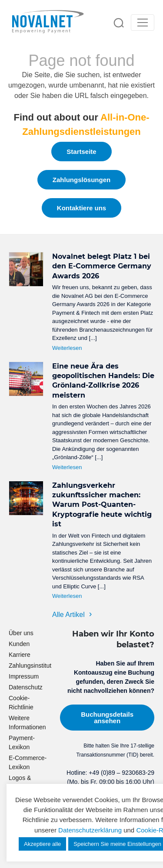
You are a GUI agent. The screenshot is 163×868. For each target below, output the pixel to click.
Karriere (20, 655)
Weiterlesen (67, 348)
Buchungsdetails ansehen (107, 718)
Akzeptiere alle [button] (42, 844)
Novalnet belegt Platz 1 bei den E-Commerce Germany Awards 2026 (102, 266)
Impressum (24, 676)
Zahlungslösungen (81, 180)
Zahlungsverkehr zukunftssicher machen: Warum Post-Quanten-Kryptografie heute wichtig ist (102, 505)
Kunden (19, 644)
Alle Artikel (68, 615)
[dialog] (147, 851)
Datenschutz (26, 687)
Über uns (21, 633)
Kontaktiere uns (81, 208)
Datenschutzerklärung (90, 830)
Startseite (81, 152)
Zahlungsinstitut (30, 666)
